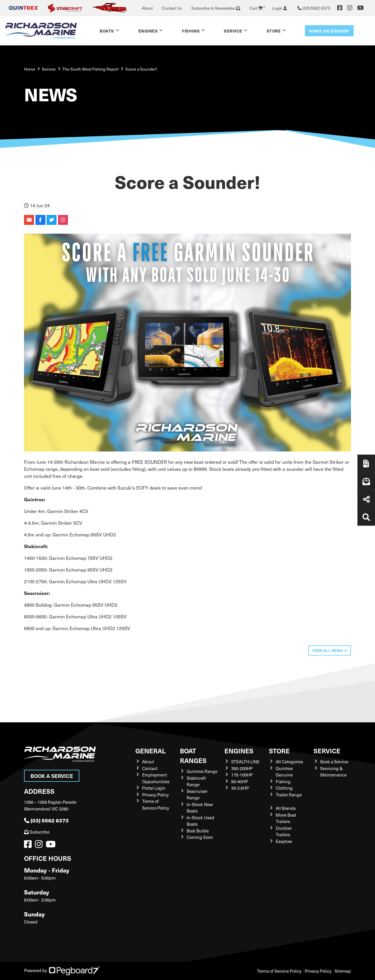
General (151, 751)
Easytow (284, 841)
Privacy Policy (155, 795)
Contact (150, 768)
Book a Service (52, 776)
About (147, 8)
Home (30, 69)
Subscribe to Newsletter (216, 8)
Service (233, 31)
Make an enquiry (329, 31)
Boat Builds (198, 831)
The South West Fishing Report (91, 69)
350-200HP (242, 768)
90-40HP (240, 781)
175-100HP (242, 775)
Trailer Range (289, 795)
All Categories (289, 762)
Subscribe (37, 832)
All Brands (286, 808)
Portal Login (154, 788)
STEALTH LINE (245, 762)
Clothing (284, 788)
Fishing (191, 31)
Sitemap (343, 971)
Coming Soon (200, 837)
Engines (148, 31)
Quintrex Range (202, 771)
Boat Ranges (193, 755)
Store (274, 31)
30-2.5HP (240, 788)
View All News (330, 650)
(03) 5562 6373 (46, 820)
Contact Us (172, 8)
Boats (107, 31)
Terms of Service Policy (279, 971)
